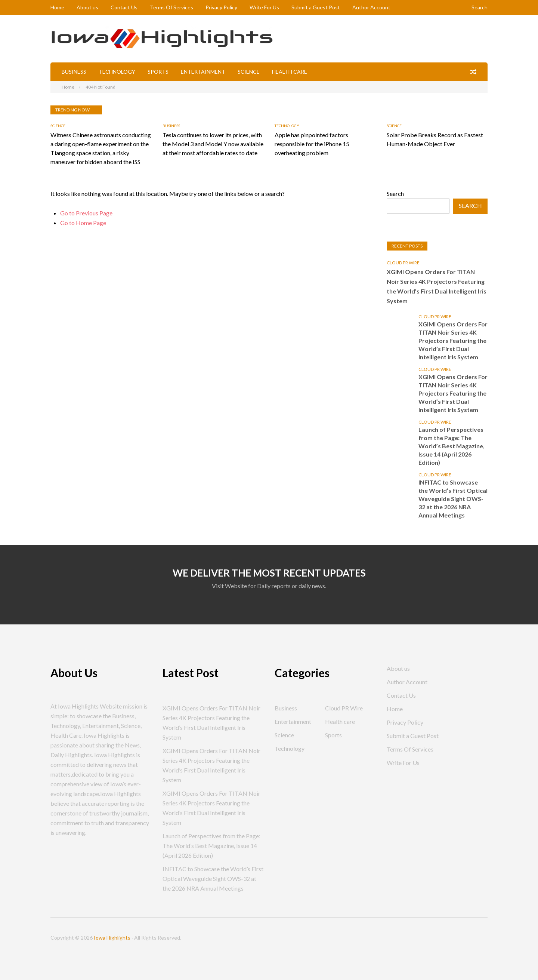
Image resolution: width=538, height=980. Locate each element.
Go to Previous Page (86, 213)
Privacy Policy (221, 7)
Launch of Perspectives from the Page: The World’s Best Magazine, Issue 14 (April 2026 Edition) (452, 446)
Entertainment (203, 72)
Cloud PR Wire (403, 263)
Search (480, 7)
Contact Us (124, 7)
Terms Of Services (171, 7)
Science (249, 72)
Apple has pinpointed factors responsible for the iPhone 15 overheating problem (312, 144)
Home (57, 7)
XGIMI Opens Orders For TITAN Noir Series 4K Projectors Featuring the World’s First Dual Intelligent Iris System (437, 286)
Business (74, 72)
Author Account (371, 7)
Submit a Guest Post (316, 7)
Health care (290, 72)
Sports (158, 72)
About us (87, 7)
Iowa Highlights (112, 938)
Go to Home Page (83, 223)
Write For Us (264, 7)
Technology (117, 72)
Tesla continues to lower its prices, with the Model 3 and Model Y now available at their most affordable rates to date (213, 144)
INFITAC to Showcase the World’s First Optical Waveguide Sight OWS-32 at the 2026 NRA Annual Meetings (453, 499)
